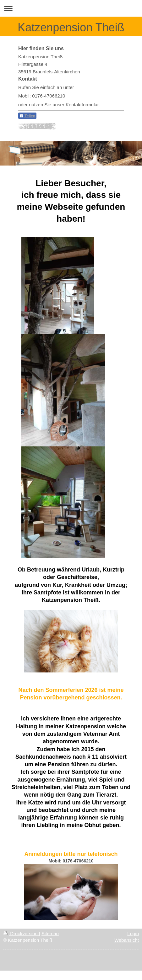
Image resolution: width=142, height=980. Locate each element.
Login (133, 933)
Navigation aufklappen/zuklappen (71, 8)
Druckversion (21, 933)
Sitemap (50, 933)
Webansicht (127, 940)
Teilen (27, 116)
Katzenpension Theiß (71, 27)
